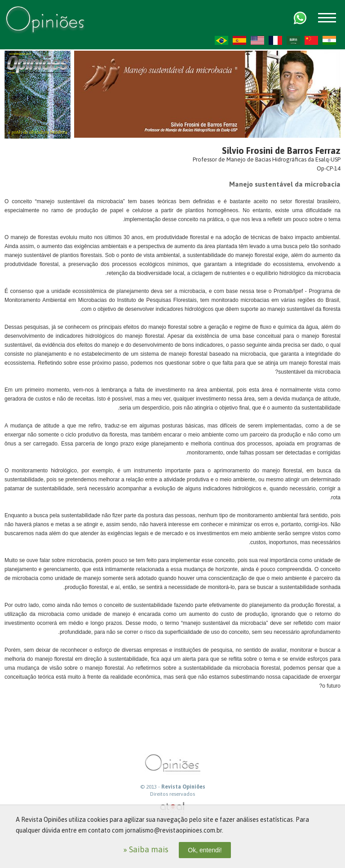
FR (275, 40)
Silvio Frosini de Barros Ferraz (281, 150)
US (257, 40)
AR (293, 40)
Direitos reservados (172, 794)
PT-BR (221, 40)
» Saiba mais (146, 849)
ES (239, 40)
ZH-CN (311, 40)
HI (329, 40)
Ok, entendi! (205, 850)
